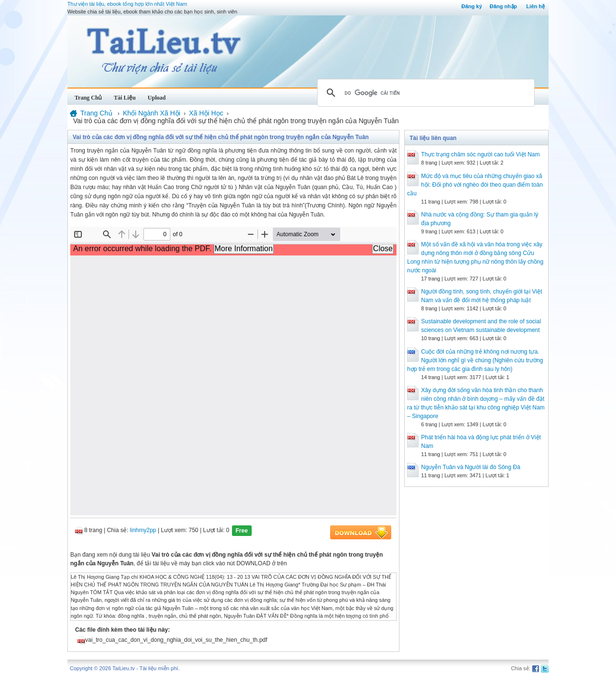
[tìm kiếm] (424, 93)
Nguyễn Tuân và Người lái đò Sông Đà (471, 467)
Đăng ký (472, 6)
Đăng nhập (504, 6)
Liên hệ (536, 6)
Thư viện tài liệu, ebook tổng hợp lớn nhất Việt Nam (127, 4)
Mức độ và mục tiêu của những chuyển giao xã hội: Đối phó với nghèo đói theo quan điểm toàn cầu (475, 185)
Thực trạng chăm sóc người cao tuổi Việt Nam (481, 154)
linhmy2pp (143, 530)
